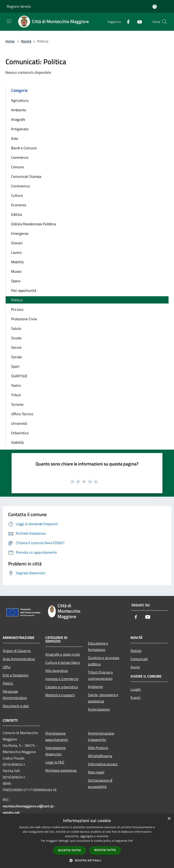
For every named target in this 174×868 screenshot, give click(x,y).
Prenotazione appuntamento (57, 736)
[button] (87, 860)
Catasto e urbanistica (62, 687)
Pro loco (17, 309)
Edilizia (17, 214)
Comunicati (139, 659)
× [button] (169, 819)
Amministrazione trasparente (101, 736)
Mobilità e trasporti (60, 695)
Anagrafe (18, 119)
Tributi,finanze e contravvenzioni (100, 675)
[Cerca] (164, 22)
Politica (17, 300)
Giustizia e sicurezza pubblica (104, 661)
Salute (16, 328)
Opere (16, 281)
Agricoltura (20, 100)
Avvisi (135, 667)
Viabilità (17, 442)
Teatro (16, 385)
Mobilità (17, 262)
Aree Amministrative (19, 659)
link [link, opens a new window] (131, 841)
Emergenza (20, 233)
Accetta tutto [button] (70, 850)
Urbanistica (20, 433)
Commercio (20, 157)
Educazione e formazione (98, 646)
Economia (19, 205)
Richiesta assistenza (61, 770)
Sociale (17, 357)
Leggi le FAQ (55, 762)
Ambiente (19, 110)
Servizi (16, 347)
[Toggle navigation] (9, 21)
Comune (17, 167)
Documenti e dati (16, 706)
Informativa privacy (103, 764)
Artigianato (20, 129)
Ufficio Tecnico (22, 414)
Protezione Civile (24, 319)
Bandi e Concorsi (24, 148)
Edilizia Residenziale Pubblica (34, 224)
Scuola (16, 338)
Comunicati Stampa (26, 176)
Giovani (17, 243)
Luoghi (136, 689)
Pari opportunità (24, 290)
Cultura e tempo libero (63, 662)
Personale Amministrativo (15, 695)
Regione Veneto (19, 6)
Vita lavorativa (57, 671)
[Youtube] (138, 22)
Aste (15, 138)
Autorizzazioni (99, 709)
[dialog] (87, 841)
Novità (26, 41)
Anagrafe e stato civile (63, 654)
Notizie (136, 651)
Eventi (135, 697)
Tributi (16, 395)
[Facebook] (126, 22)
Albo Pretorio (98, 748)
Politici (8, 683)
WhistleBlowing (100, 756)
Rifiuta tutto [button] (105, 850)
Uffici (7, 667)
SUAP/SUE (19, 376)
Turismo (17, 404)
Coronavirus (20, 186)
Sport (15, 366)
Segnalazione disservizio (56, 751)
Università (19, 423)
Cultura (17, 195)
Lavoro (16, 252)
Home (10, 41)
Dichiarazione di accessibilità (100, 783)
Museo (16, 271)
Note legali (96, 772)
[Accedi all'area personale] (155, 7)
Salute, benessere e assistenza (103, 698)
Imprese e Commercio (62, 679)
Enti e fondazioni (16, 675)
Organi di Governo (17, 651)
